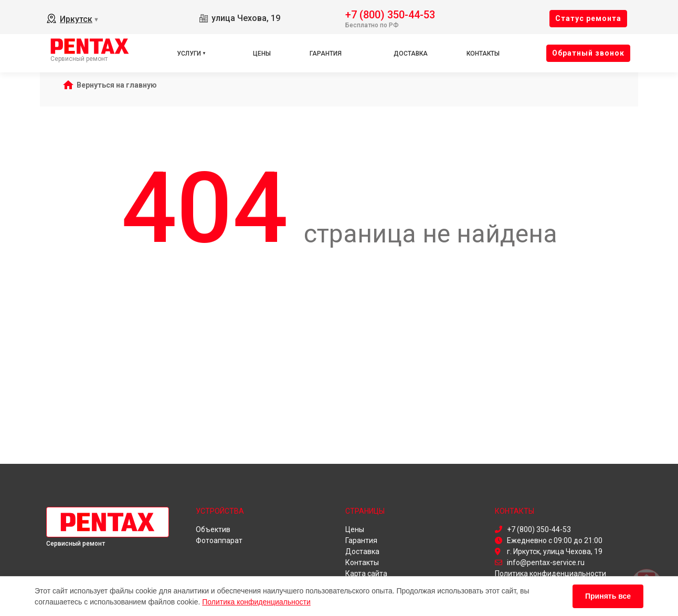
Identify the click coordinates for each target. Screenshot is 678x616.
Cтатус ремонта (588, 18)
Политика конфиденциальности (256, 602)
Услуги (189, 54)
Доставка (411, 54)
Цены (262, 54)
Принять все (608, 596)
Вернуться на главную (117, 85)
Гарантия (326, 54)
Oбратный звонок (588, 53)
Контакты (483, 54)
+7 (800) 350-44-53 (390, 14)
